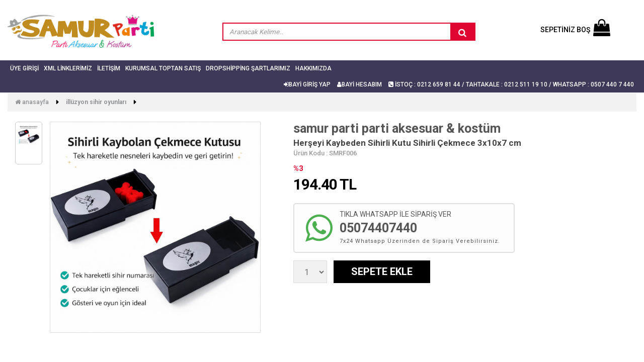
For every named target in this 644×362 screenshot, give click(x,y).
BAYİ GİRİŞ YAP (307, 84)
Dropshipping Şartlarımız (248, 68)
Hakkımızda (313, 68)
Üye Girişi (24, 68)
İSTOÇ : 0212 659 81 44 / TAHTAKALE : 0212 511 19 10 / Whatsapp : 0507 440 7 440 (511, 84)
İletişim (109, 68)
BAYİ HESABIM (359, 84)
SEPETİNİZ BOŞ (575, 30)
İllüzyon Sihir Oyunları (96, 102)
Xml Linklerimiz (68, 68)
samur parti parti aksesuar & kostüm (397, 128)
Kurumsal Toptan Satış (163, 68)
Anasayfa (32, 102)
